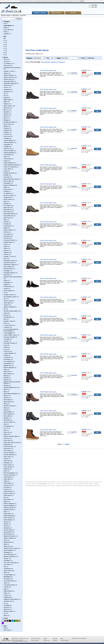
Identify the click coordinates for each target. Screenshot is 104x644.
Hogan (6, 285)
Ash (5, 96)
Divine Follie (7, 181)
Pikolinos (6, 469)
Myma (6, 408)
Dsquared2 (7, 197)
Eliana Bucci (8, 210)
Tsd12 (6, 583)
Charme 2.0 (7, 149)
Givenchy (7, 275)
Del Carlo (7, 177)
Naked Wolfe (8, 412)
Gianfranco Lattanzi (10, 265)
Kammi (6, 315)
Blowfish (6, 112)
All (4, 24)
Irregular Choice (9, 295)
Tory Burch (7, 579)
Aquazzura (7, 92)
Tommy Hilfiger (8, 575)
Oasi (5, 430)
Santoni (6, 522)
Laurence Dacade (9, 337)
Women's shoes (36, 638)
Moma (6, 396)
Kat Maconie (8, 317)
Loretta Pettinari (9, 353)
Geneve (6, 254)
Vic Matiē (7, 605)
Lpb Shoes (7, 359)
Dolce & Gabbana (9, 185)
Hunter (6, 289)
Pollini (6, 481)
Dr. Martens (7, 193)
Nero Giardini (8, 414)
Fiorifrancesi (7, 226)
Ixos (5, 299)
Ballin (5, 102)
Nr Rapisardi (8, 426)
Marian (6, 376)
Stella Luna (7, 546)
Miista (5, 389)
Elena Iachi (7, 208)
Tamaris (6, 558)
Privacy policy (65, 640)
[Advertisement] (55, 32)
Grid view (94, 7)
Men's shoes (35, 640)
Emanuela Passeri (9, 214)
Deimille (6, 175)
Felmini (6, 222)
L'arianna (7, 327)
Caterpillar (7, 144)
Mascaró (6, 380)
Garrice (6, 250)
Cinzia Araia (7, 159)
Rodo (5, 512)
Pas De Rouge (8, 453)
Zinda (5, 615)
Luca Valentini (8, 361)
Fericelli (6, 224)
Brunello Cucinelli (9, 122)
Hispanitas (7, 282)
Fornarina (7, 238)
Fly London (7, 234)
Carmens (7, 134)
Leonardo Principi (9, 343)
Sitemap (55, 638)
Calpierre (7, 130)
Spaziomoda (8, 542)
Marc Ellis (7, 372)
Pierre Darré (7, 465)
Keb (5, 319)
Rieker (6, 501)
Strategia (6, 552)
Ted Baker (7, 560)
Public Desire (8, 491)
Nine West (7, 420)
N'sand (6, 410)
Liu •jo (6, 349)
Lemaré (6, 341)
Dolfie (5, 187)
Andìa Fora (7, 85)
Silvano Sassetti (9, 538)
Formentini (7, 236)
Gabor (6, 246)
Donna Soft (7, 189)
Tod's (5, 573)
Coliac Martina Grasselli (11, 165)
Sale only (7, 630)
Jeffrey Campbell (9, 307)
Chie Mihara (7, 155)
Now (5, 424)
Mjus (5, 392)
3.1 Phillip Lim (8, 63)
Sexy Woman (8, 534)
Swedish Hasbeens (10, 556)
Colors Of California (10, 167)
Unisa (5, 593)
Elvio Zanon (7, 212)
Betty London (8, 106)
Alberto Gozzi (8, 79)
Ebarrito (6, 204)
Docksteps (7, 183)
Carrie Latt (7, 136)
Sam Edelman (8, 520)
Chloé (5, 157)
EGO (5, 201)
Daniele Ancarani (9, 173)
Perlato (6, 459)
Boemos (6, 114)
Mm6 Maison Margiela (11, 394)
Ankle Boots (15, 16)
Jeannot (6, 305)
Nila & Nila (7, 416)
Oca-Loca (7, 432)
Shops (45, 638)
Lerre (5, 345)
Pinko (5, 471)
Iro (4, 293)
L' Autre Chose (8, 325)
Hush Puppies (8, 291)
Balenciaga (7, 100)
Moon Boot (7, 400)
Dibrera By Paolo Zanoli (11, 179)
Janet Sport (7, 303)
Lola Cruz (7, 351)
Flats (5, 32)
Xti (4, 613)
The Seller (7, 565)
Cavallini (6, 147)
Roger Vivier (7, 514)
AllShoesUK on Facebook (79, 638)
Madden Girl (7, 365)
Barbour (6, 104)
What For (7, 609)
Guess (6, 280)
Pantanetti (7, 444)
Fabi (5, 220)
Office (5, 434)
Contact (55, 640)
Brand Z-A (62, 62)
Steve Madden (8, 550)
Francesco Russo (9, 240)
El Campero (7, 206)
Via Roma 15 (8, 601)
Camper (6, 132)
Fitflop (6, 228)
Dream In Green (9, 195)
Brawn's (6, 116)
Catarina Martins (9, 142)
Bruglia (6, 120)
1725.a (6, 61)
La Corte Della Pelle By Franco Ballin (11, 330)
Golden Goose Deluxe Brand (13, 277)
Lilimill (6, 347)
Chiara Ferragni (9, 151)
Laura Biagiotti (8, 333)
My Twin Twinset (9, 406)
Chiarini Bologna (9, 153)
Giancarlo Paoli (8, 263)
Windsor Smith (8, 611)
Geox (5, 258)
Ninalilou (6, 418)
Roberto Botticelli (9, 506)
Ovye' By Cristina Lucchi (11, 442)
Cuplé (5, 171)
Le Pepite (7, 339)
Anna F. (6, 87)
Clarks (6, 161)
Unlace (6, 595)
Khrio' (5, 323)
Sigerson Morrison (9, 536)
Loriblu (6, 355)
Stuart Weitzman (9, 554)
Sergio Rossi (8, 532)
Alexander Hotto (9, 81)
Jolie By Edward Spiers (11, 311)
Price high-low (46, 62)
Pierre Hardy (8, 467)
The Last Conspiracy (10, 563)
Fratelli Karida (8, 242)
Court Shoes (8, 30)
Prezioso (6, 489)
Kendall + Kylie (8, 321)
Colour (6, 618)
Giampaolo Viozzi (9, 261)
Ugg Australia (8, 591)
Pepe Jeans (7, 457)
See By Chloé (8, 530)
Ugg (5, 589)
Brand (6, 57)
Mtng (5, 404)
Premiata (6, 487)
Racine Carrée (8, 493)
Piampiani (7, 463)
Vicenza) (6, 607)
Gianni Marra (8, 267)
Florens (6, 232)
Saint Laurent (8, 518)
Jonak (6, 313)
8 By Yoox (7, 66)
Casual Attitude (8, 140)
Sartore (6, 524)
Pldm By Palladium (10, 473)
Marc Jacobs (8, 374)
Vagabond (7, 597)
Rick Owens (7, 499)
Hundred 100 (8, 287)
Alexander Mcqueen (10, 83)
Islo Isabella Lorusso (10, 297)
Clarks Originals (9, 163)
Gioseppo (7, 271)
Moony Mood (8, 402)
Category (7, 21)
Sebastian (7, 528)
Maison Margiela (9, 368)
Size (5, 36)
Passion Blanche (9, 455)
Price (5, 626)
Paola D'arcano (8, 446)
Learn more (76, 1)
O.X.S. (6, 428)
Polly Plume (7, 483)
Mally (5, 370)
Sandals (6, 34)
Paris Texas (7, 451)
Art (5, 94)
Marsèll (6, 378)
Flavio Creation (8, 230)
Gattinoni (6, 252)
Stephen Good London (11, 548)
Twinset (6, 587)
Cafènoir (6, 128)
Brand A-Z (54, 62)
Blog (62, 638)
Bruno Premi (8, 124)
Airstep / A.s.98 (8, 71)
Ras (5, 497)
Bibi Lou (6, 110)
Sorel (5, 540)
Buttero (6, 126)
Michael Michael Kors (10, 387)
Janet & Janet (8, 301)
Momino (6, 398)
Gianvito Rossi (8, 269)
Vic (5, 603)
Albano (6, 73)
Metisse (6, 385)
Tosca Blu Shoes (9, 581)
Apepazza (7, 90)
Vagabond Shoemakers (11, 599)
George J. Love (8, 256)
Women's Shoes (6, 16)
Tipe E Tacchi (8, 571)
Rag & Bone (7, 495)
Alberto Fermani (9, 77)
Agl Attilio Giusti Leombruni (12, 68)
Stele (5, 544)
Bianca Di (7, 108)
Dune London (8, 199)
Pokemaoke (7, 477)
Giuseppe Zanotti (9, 273)
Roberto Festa (8, 510)
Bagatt (6, 98)
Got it (82, 1)
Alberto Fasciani (9, 75)
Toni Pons (23, 16)
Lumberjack (7, 363)
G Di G (6, 244)
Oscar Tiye (7, 440)
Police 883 (7, 479)
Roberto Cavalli (8, 508)
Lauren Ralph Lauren (10, 335)
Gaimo (6, 248)
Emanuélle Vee (8, 216)
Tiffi (5, 567)
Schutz (6, 526)
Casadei (6, 138)
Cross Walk (7, 169)
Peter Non (7, 461)
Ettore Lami (7, 218)
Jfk (5, 309)
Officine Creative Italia (11, 436)
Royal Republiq (8, 516)
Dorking (6, 191)
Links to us (47, 640)
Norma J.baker (8, 422)
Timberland (7, 569)
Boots (5, 28)
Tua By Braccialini (9, 585)
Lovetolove (7, 357)
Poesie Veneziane (9, 475)
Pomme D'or (8, 485)
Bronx (5, 118)
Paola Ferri (7, 449)
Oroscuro (7, 438)
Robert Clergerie (9, 503)
